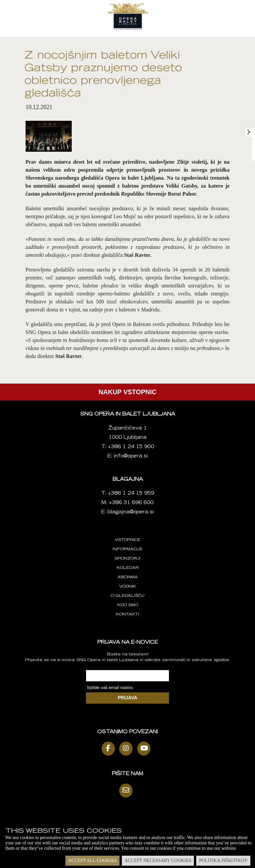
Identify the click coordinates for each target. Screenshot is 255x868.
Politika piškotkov (223, 861)
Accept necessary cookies (158, 861)
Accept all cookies (92, 861)
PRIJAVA (128, 698)
